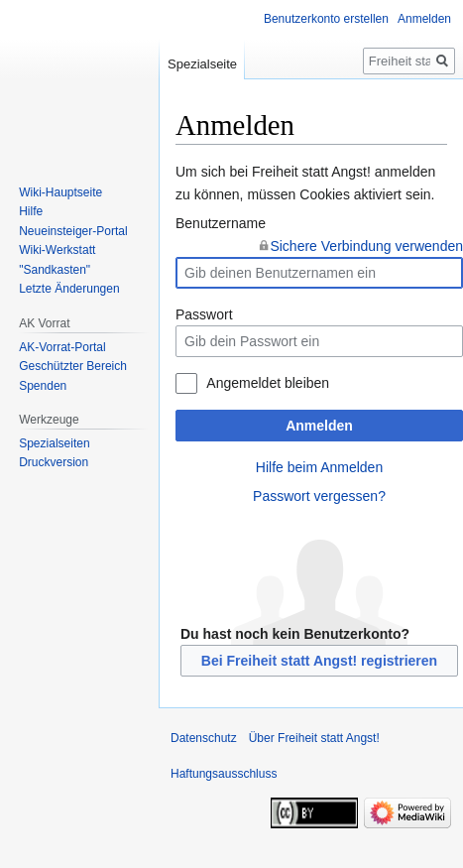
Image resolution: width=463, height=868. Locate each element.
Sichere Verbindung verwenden (366, 246)
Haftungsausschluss (224, 774)
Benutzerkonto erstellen (326, 19)
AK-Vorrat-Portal (62, 347)
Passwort (204, 314)
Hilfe (31, 211)
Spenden (43, 386)
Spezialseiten (54, 443)
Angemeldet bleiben (268, 383)
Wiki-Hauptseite (60, 192)
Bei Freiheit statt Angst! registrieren (319, 661)
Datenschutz (204, 738)
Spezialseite (202, 64)
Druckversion (54, 462)
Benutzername (221, 223)
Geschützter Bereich (73, 366)
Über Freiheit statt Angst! (314, 738)
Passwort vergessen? (319, 496)
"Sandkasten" (55, 270)
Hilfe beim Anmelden (319, 467)
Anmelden (319, 426)
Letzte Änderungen (69, 289)
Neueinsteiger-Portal (73, 231)
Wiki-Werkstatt (57, 250)
